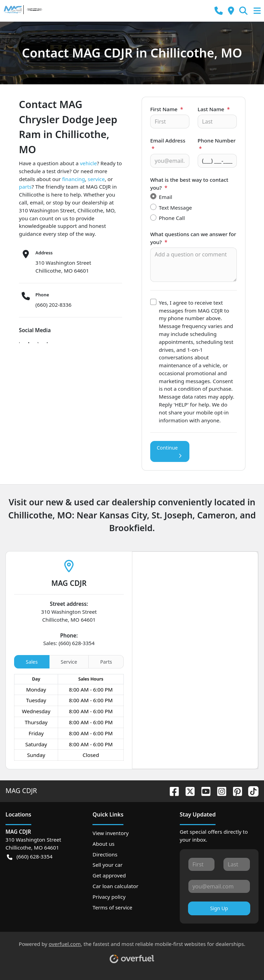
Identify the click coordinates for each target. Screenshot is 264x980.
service (96, 179)
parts (25, 187)
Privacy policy (109, 897)
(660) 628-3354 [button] (30, 857)
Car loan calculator (115, 886)
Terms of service (112, 907)
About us (103, 844)
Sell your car (107, 865)
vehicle (88, 163)
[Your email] (170, 161)
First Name (167, 109)
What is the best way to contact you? (189, 184)
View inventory (111, 833)
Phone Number (217, 144)
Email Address (168, 144)
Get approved (109, 875)
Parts (106, 662)
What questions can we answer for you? (193, 238)
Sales (32, 662)
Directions (105, 854)
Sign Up (219, 908)
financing (74, 179)
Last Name (214, 109)
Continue (170, 452)
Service (69, 662)
